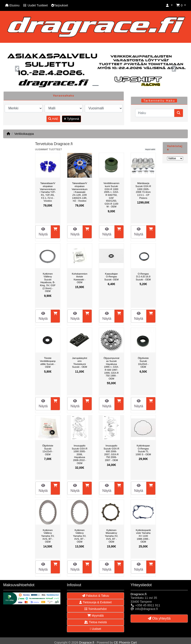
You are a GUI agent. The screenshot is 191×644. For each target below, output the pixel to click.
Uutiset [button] (96, 629)
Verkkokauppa (24, 134)
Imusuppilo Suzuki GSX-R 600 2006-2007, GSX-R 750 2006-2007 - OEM (111, 453)
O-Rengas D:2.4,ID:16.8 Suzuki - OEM (143, 277)
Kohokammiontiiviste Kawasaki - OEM (79, 278)
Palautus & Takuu (96, 596)
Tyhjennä (71, 119)
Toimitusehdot (95, 609)
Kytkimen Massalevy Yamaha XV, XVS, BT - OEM (112, 536)
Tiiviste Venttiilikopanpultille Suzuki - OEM (48, 362)
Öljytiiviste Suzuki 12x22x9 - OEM (48, 450)
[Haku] (155, 113)
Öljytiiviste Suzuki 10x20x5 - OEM (143, 362)
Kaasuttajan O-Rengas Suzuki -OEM (111, 277)
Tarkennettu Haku (159, 101)
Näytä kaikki (150, 149)
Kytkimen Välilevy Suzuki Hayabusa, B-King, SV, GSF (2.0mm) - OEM (48, 283)
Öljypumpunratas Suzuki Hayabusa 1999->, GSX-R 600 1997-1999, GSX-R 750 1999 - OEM (112, 368)
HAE (53, 119)
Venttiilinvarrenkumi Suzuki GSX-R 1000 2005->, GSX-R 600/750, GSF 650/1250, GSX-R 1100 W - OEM (111, 195)
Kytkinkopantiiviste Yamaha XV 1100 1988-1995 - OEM (143, 536)
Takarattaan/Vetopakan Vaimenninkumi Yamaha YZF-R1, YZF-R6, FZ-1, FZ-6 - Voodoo (48, 192)
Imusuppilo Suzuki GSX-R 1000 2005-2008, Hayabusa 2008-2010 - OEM (80, 454)
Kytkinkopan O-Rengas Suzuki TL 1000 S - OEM (143, 450)
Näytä (43, 232)
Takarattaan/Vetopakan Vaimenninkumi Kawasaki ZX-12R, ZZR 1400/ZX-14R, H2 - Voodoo (79, 192)
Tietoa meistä (95, 622)
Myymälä (95, 616)
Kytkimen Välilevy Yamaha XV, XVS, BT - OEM (48, 536)
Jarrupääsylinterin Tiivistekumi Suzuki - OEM (80, 362)
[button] (169, 5)
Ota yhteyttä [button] (159, 618)
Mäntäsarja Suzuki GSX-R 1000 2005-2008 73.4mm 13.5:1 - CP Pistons (143, 190)
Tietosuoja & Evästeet (95, 602)
